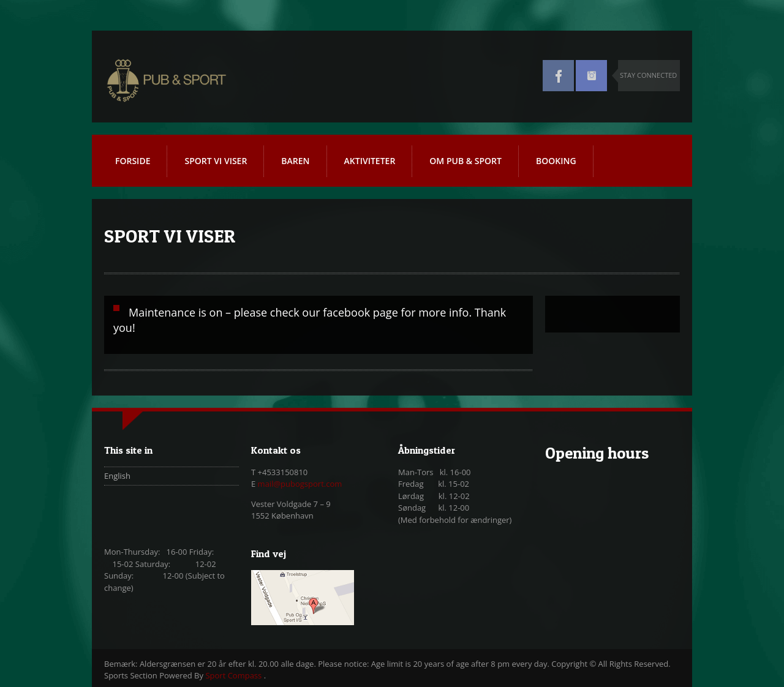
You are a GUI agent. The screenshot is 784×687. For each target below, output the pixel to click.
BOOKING (556, 161)
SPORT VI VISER (216, 161)
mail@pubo (279, 484)
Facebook (558, 76)
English (117, 476)
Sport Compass (234, 675)
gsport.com (321, 484)
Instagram (591, 76)
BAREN (295, 161)
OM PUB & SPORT (466, 161)
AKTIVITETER (374, 166)
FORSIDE (133, 161)
